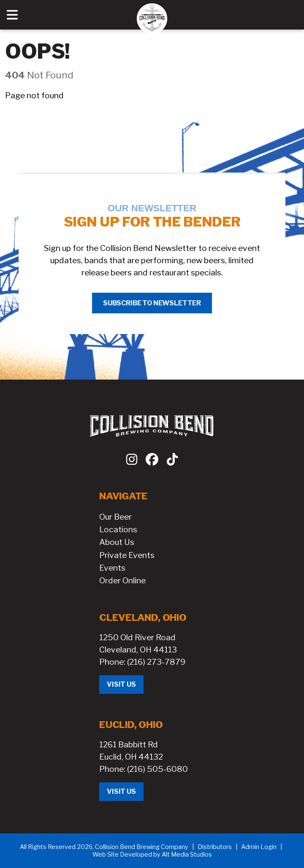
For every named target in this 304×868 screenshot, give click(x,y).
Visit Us (121, 684)
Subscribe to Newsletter (152, 303)
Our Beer (115, 517)
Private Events (127, 555)
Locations (118, 529)
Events (112, 568)
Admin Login (259, 847)
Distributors (215, 847)
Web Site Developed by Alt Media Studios (152, 855)
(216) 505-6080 (157, 769)
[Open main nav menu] (12, 15)
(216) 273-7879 (156, 662)
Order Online (122, 580)
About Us (117, 542)
